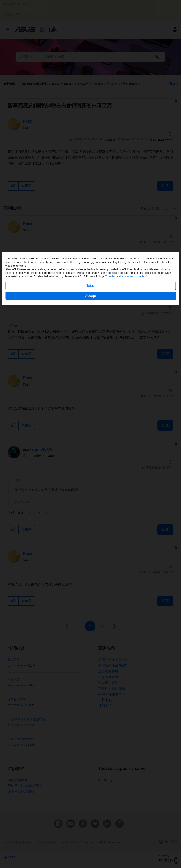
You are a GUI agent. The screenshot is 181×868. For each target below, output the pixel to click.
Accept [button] (91, 451)
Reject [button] (90, 441)
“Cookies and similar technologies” (126, 432)
